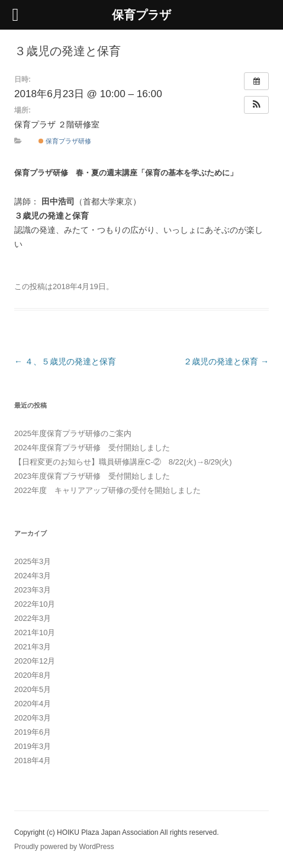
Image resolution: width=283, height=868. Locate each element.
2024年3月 (33, 576)
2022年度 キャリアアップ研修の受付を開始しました (107, 490)
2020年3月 (33, 718)
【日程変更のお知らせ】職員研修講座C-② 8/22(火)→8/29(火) (123, 462)
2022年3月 (33, 618)
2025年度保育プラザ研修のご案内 (73, 433)
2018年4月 (33, 760)
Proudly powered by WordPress (64, 847)
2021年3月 (33, 647)
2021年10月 (35, 632)
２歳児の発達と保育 (226, 361)
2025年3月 (33, 561)
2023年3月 (33, 590)
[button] (256, 105)
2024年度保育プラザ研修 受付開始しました (92, 448)
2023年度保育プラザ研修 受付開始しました (92, 476)
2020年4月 (33, 704)
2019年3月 (33, 746)
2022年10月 (35, 604)
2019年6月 (33, 732)
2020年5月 (33, 689)
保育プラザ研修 (65, 141)
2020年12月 (35, 661)
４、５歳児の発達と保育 (65, 361)
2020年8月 (33, 675)
